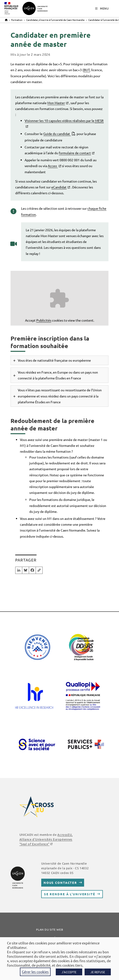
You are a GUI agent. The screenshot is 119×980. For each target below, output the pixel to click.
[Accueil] (6, 20)
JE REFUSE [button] (98, 972)
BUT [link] (87, 70)
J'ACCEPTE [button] (69, 972)
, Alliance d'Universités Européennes (46, 839)
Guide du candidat (57, 134)
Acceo (53, 166)
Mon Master (56, 103)
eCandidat (59, 187)
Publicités (44, 320)
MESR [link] (99, 121)
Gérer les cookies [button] (35, 972)
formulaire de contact (75, 153)
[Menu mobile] (102, 9)
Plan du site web (50, 929)
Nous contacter (60, 883)
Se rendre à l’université (70, 894)
